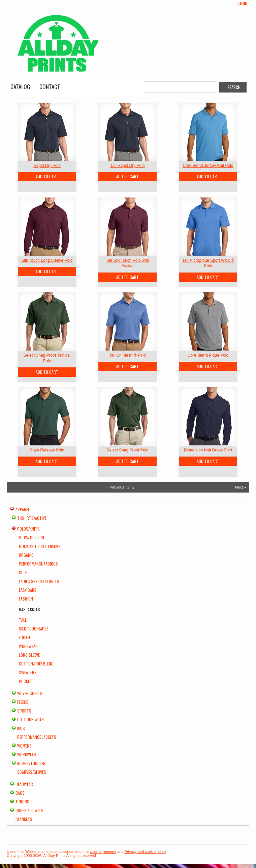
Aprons (22, 802)
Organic (26, 555)
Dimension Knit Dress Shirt (208, 450)
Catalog (20, 87)
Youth (24, 637)
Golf (23, 572)
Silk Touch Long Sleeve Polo (47, 260)
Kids (21, 728)
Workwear (28, 646)
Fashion (26, 599)
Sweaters (28, 672)
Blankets (24, 819)
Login (242, 3)
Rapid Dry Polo (47, 166)
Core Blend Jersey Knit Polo (208, 166)
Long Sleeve (29, 655)
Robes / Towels (29, 810)
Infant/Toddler (31, 763)
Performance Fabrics (38, 564)
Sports (24, 711)
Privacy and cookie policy (146, 852)
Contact (50, 87)
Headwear (24, 784)
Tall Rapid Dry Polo (127, 166)
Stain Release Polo (47, 450)
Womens (24, 746)
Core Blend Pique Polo (208, 355)
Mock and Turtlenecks (40, 546)
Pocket (25, 681)
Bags (20, 793)
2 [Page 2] (133, 487)
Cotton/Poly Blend (36, 664)
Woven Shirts (30, 693)
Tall (23, 620)
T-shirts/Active (32, 518)
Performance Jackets (37, 737)
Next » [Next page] (241, 487)
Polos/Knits (28, 529)
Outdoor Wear (30, 719)
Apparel (23, 509)
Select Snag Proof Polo (127, 450)
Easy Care (27, 590)
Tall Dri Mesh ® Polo (127, 355)
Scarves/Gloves (32, 772)
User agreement (103, 852)
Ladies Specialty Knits (39, 581)
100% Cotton (31, 537)
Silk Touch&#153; (34, 629)
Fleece (23, 702)
